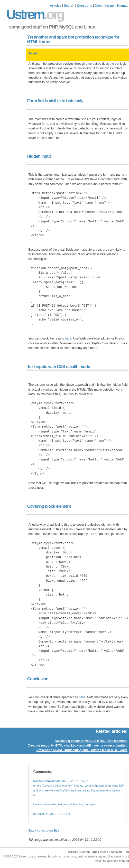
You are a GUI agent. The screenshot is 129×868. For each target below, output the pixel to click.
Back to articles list (44, 830)
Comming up (104, 6)
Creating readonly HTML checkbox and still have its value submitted (77, 746)
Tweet (33, 53)
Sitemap (122, 6)
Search (69, 6)
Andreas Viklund (118, 861)
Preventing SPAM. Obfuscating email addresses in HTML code (82, 750)
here (68, 338)
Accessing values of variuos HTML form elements (91, 741)
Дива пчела (100, 852)
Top (127, 852)
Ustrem (35, 15)
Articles (56, 6)
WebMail (116, 852)
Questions (84, 6)
